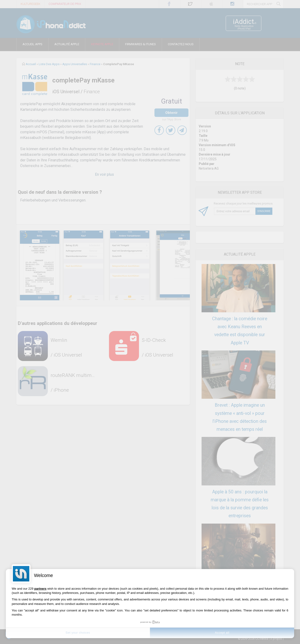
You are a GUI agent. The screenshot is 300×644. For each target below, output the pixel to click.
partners (40, 589)
